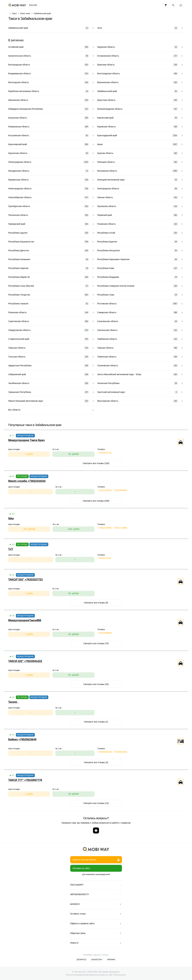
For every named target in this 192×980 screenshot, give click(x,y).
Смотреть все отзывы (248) (96, 501)
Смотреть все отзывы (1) (96, 722)
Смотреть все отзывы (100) (96, 463)
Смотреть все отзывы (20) (96, 684)
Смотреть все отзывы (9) (96, 603)
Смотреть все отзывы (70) (96, 643)
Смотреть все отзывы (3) (96, 762)
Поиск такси (25, 13)
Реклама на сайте (81, 868)
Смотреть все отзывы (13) (96, 803)
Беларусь (82, 960)
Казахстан (97, 960)
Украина (111, 960)
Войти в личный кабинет (96, 860)
